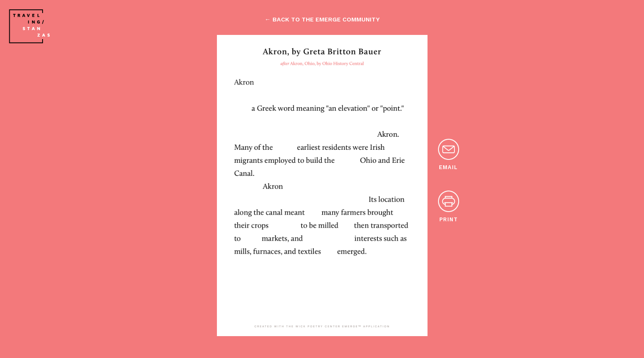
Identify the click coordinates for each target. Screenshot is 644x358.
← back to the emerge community (322, 19)
